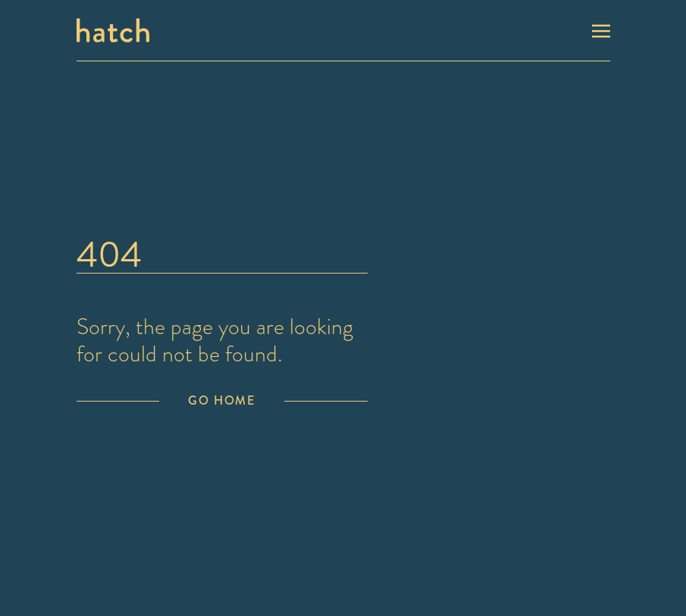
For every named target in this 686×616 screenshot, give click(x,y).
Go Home (221, 400)
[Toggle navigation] (601, 30)
